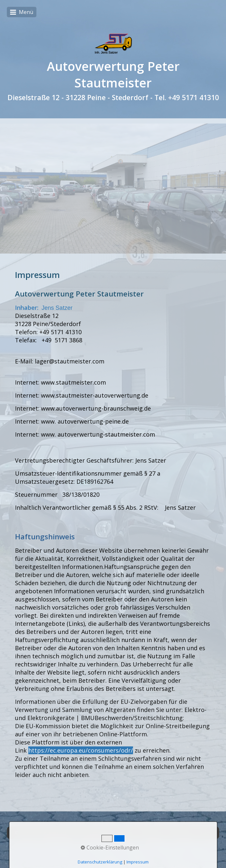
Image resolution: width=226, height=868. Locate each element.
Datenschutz (181, 833)
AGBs (205, 833)
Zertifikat (125, 833)
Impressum (151, 833)
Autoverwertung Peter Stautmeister (113, 74)
